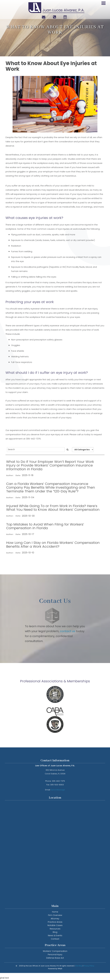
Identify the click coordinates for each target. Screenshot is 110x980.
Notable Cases (55, 925)
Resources (55, 929)
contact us (68, 631)
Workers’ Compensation (55, 951)
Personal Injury (55, 954)
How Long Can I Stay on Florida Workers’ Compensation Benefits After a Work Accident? (53, 544)
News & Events (55, 935)
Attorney (55, 919)
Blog (55, 932)
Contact (55, 939)
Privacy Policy (89, 966)
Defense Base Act (55, 958)
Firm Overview (55, 915)
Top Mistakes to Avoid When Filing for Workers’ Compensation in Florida (45, 526)
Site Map (79, 966)
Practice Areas (55, 922)
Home (55, 912)
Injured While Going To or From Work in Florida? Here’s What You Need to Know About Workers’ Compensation (53, 508)
